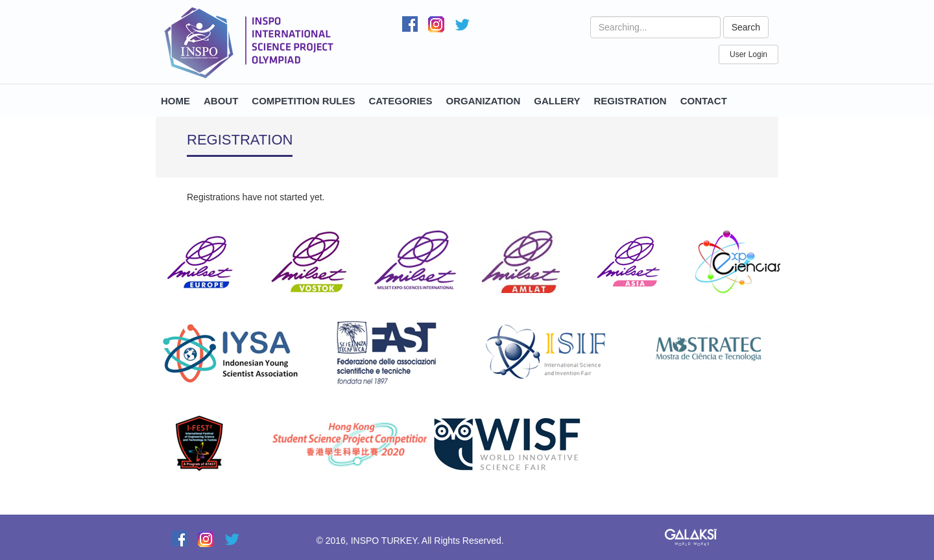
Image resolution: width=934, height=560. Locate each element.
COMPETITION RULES (303, 101)
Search (746, 27)
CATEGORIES (401, 101)
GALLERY (557, 101)
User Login (748, 54)
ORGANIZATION (484, 101)
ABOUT (221, 101)
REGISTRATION (630, 101)
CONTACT (704, 101)
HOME (175, 101)
